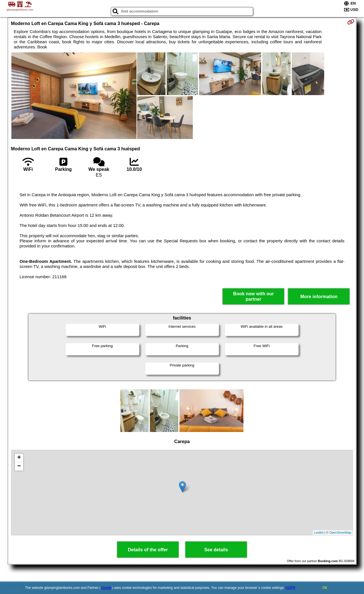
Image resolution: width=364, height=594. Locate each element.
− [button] (19, 466)
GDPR (290, 588)
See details (216, 550)
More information (319, 297)
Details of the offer (148, 550)
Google (106, 588)
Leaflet (319, 532)
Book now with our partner (254, 296)
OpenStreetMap (340, 532)
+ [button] (19, 458)
